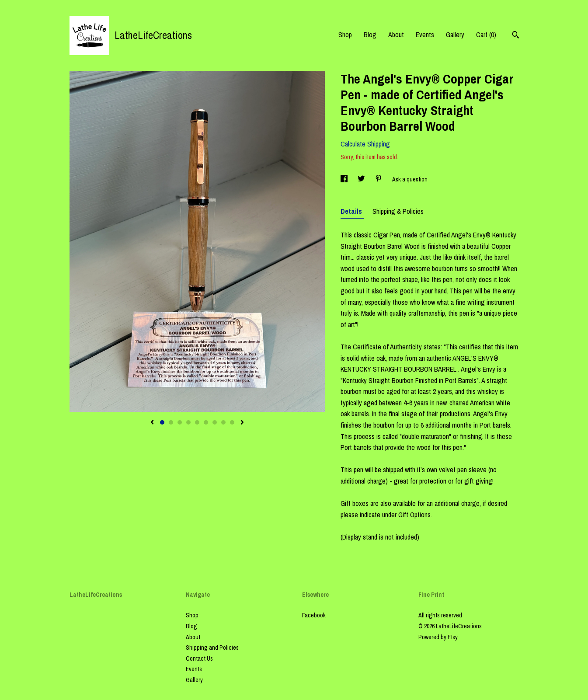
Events (425, 35)
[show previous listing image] (152, 423)
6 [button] (206, 422)
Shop (345, 35)
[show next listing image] (242, 423)
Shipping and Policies (212, 648)
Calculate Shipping (365, 144)
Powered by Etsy (438, 637)
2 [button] (171, 422)
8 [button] (223, 422)
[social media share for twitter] (362, 179)
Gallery (455, 35)
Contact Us (199, 658)
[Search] (516, 36)
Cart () (486, 35)
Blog (370, 35)
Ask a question (410, 179)
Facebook (314, 615)
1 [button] (162, 422)
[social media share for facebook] (345, 179)
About (396, 35)
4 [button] (188, 422)
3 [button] (180, 422)
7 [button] (215, 422)
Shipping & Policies (398, 211)
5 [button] (197, 422)
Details (352, 211)
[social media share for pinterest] (379, 179)
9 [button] (232, 422)
